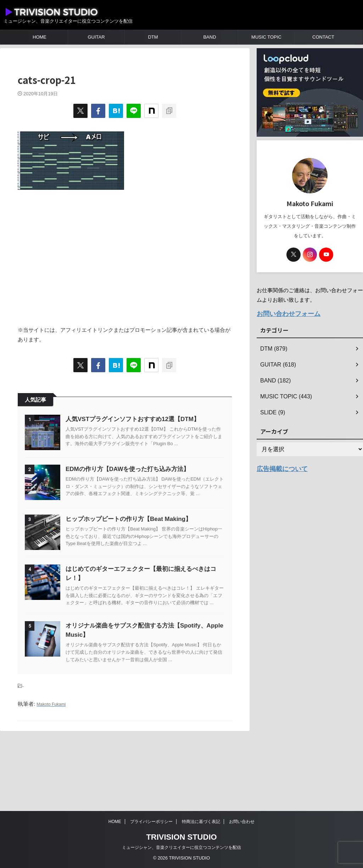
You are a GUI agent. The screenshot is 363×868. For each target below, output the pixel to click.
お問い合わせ (242, 822)
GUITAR (96, 37)
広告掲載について (278, 466)
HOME (40, 37)
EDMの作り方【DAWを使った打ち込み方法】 (145, 487)
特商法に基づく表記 (201, 822)
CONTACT (323, 37)
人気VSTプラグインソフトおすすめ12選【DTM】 (150, 419)
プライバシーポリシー (151, 822)
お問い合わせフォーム (283, 313)
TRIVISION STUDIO (181, 837)
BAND (210, 37)
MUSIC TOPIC (266, 37)
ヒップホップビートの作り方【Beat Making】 (146, 554)
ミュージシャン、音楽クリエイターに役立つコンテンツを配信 (181, 847)
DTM (153, 37)
